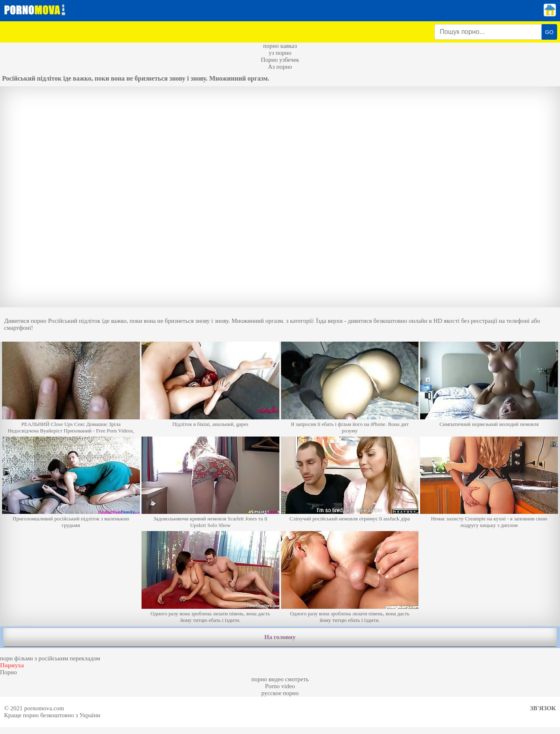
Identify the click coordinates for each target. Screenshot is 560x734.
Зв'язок (543, 708)
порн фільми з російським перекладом (50, 658)
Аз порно (280, 67)
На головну (280, 637)
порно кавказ (280, 46)
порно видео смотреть (280, 679)
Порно (8, 672)
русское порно (280, 693)
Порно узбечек (280, 60)
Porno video (280, 686)
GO (549, 32)
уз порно (280, 53)
